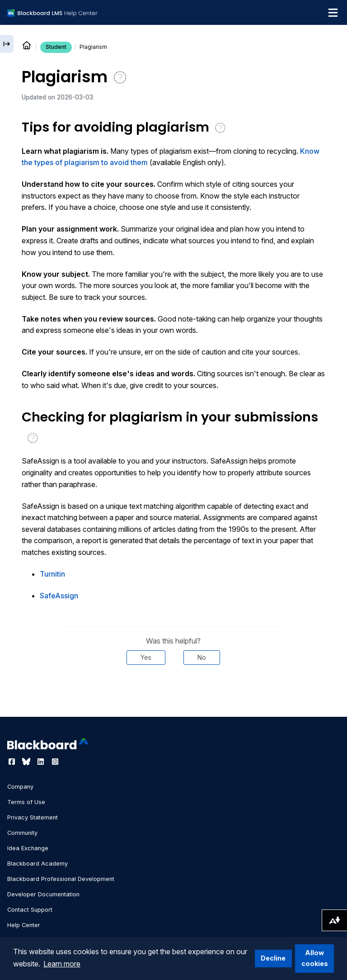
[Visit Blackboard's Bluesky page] (27, 762)
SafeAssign (59, 596)
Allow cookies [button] (315, 958)
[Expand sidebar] (7, 44)
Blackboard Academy (38, 864)
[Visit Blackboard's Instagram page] (55, 762)
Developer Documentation (43, 894)
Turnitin (52, 574)
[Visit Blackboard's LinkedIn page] (42, 762)
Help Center (24, 925)
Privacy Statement (33, 817)
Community (22, 833)
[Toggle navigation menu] (333, 13)
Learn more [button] (62, 964)
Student (56, 47)
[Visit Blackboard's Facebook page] (13, 762)
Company (20, 787)
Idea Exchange (28, 848)
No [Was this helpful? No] (202, 657)
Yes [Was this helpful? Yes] (146, 657)
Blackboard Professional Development (61, 879)
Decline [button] (273, 958)
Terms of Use (26, 802)
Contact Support (30, 910)
